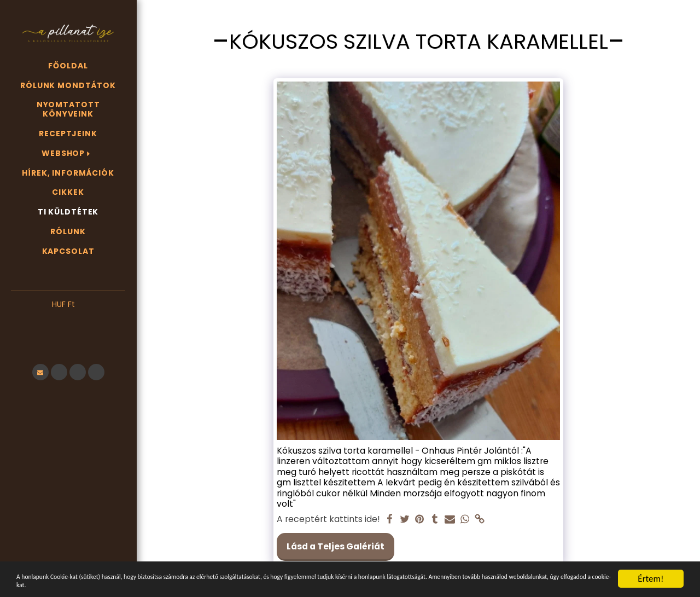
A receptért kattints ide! (328, 519)
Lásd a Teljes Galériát (336, 546)
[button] (68, 321)
